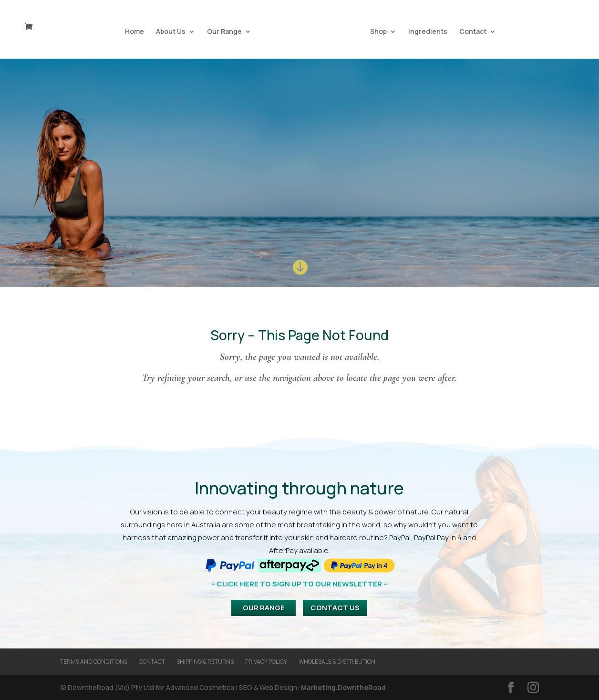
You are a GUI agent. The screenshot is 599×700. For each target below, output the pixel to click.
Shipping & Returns (205, 662)
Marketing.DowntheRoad (343, 687)
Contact (471, 31)
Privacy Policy (266, 662)
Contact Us (335, 608)
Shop (377, 31)
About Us (172, 31)
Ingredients (426, 31)
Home (136, 31)
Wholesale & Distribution (337, 662)
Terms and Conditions (94, 662)
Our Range (226, 31)
